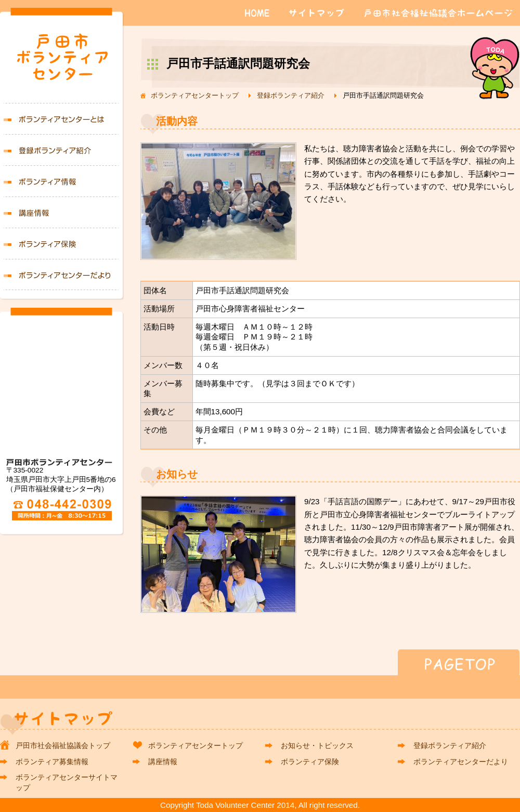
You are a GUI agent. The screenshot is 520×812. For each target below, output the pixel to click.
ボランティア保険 (62, 243)
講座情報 (62, 212)
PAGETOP (260, 662)
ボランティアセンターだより (62, 274)
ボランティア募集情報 (62, 181)
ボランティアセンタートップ (195, 95)
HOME (257, 13)
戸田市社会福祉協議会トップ (63, 745)
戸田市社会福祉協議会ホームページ (439, 13)
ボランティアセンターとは (62, 119)
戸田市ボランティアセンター (62, 61)
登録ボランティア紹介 (291, 95)
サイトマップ (319, 13)
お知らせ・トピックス (317, 745)
